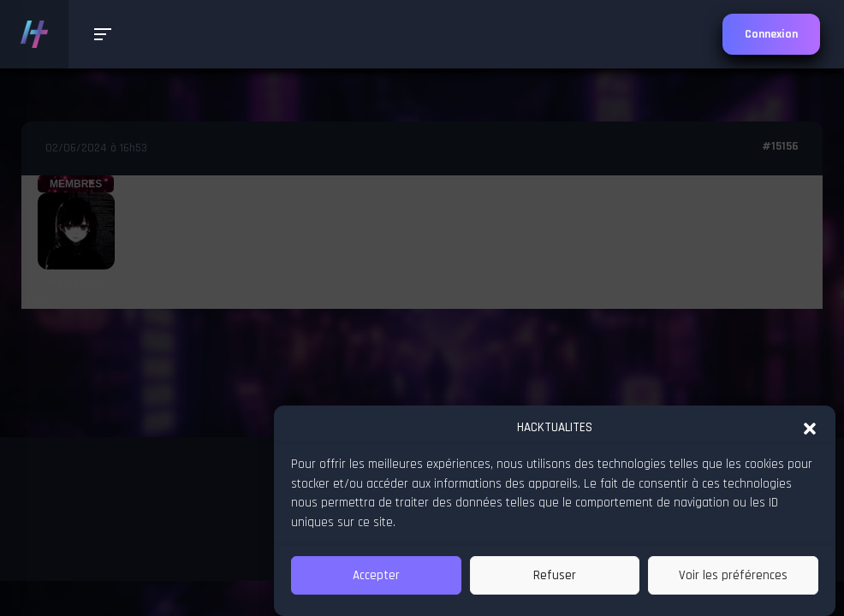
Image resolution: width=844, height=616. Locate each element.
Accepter (376, 575)
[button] (810, 427)
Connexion (771, 34)
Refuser (555, 575)
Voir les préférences (733, 575)
